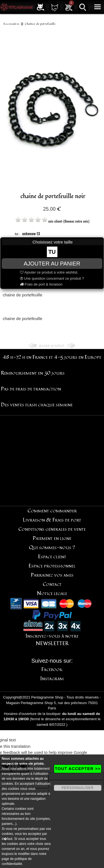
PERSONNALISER (78, 788)
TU (52, 252)
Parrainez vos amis (52, 575)
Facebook (52, 669)
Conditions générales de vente (52, 529)
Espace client (52, 557)
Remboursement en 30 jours (33, 373)
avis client (55, 221)
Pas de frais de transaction (31, 389)
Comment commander (52, 511)
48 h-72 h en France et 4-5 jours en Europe (52, 357)
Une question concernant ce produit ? (52, 278)
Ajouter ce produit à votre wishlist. (49, 272)
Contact (52, 584)
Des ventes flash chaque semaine (37, 405)
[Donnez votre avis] (76, 221)
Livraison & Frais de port (52, 520)
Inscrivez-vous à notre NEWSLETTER (52, 640)
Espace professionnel (52, 566)
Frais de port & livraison (41, 284)
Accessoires (11, 24)
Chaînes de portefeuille (40, 24)
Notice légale (52, 593)
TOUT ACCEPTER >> (78, 769)
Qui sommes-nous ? (52, 548)
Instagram (52, 679)
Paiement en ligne (52, 538)
